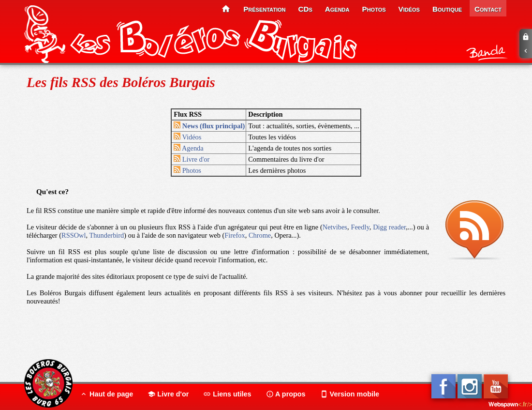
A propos (286, 394)
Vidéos (187, 137)
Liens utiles (227, 394)
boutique (447, 9)
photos (374, 9)
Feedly (360, 227)
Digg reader (389, 227)
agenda (337, 9)
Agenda (189, 148)
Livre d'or (192, 159)
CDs (305, 9)
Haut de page (106, 394)
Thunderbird (106, 235)
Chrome (260, 235)
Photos (187, 170)
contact (488, 9)
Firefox (235, 235)
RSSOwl (74, 235)
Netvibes (335, 227)
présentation (264, 9)
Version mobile (350, 394)
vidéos (409, 9)
